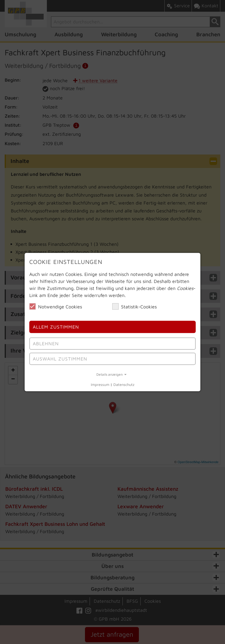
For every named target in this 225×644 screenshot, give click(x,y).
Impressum (100, 385)
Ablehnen (46, 344)
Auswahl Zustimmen (60, 359)
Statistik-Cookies (134, 306)
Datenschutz (124, 385)
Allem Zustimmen (56, 327)
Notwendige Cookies (56, 306)
